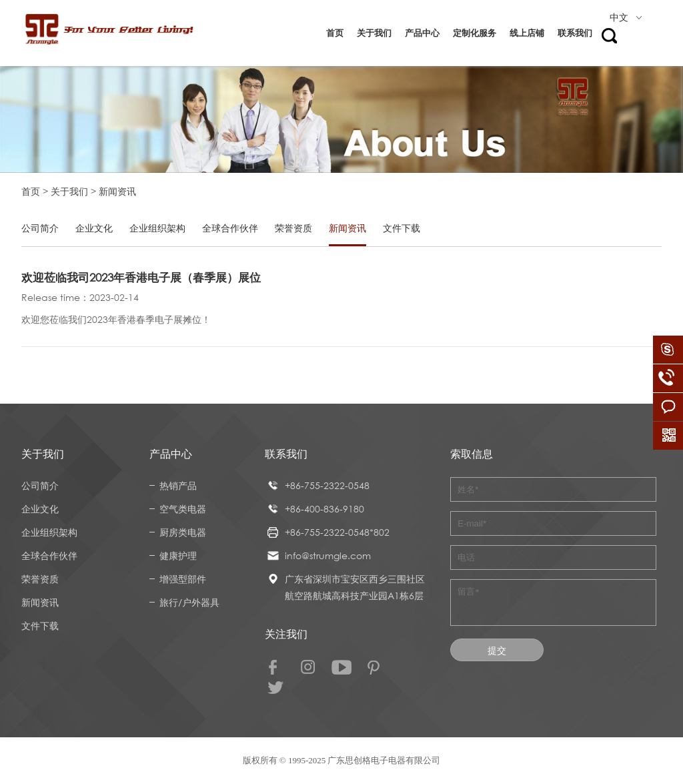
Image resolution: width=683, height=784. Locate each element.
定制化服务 (475, 33)
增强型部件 (183, 579)
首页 (335, 33)
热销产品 (178, 485)
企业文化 (94, 228)
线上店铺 (527, 33)
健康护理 (178, 555)
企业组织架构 (157, 228)
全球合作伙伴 (230, 228)
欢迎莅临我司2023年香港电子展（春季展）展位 (141, 277)
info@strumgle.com (328, 555)
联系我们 (575, 33)
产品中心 (422, 33)
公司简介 (40, 228)
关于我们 (374, 33)
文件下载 (402, 228)
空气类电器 (183, 509)
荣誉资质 (293, 228)
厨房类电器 (183, 532)
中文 (626, 18)
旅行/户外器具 (189, 602)
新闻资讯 (348, 228)
